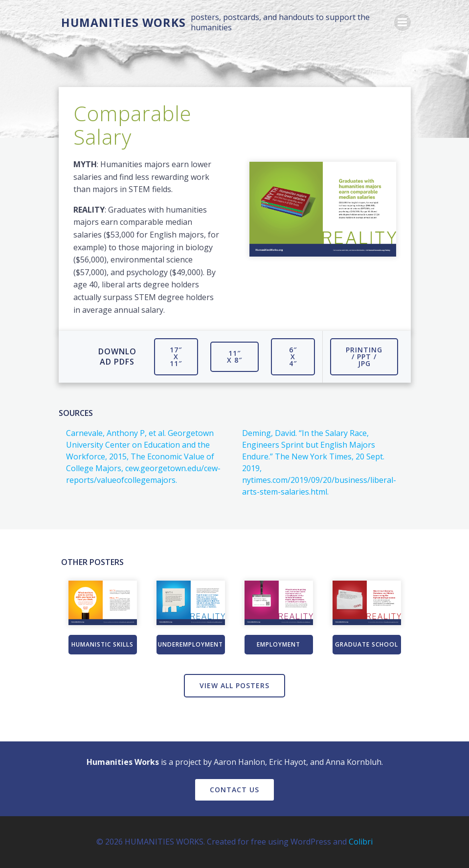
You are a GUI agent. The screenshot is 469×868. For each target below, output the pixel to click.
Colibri (361, 842)
